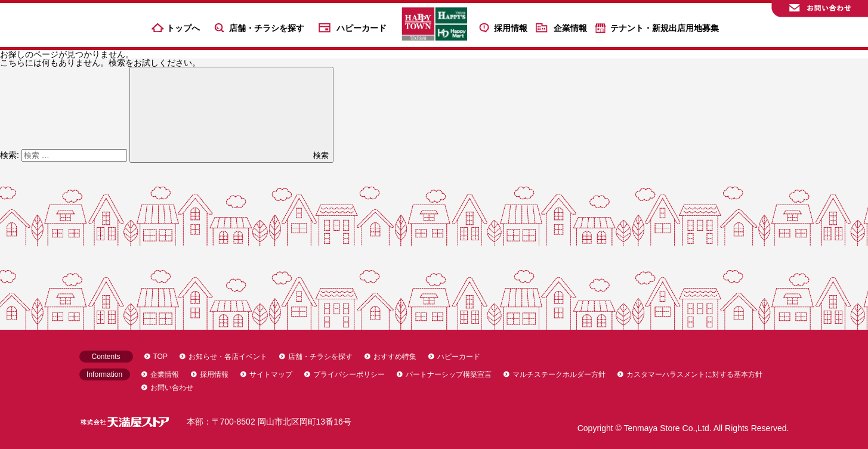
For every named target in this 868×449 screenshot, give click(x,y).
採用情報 (511, 28)
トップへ (183, 28)
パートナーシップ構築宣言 (449, 374)
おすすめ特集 (395, 357)
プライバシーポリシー (349, 374)
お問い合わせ (172, 388)
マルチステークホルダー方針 (559, 374)
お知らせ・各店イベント (228, 357)
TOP (160, 357)
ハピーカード (362, 28)
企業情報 (570, 28)
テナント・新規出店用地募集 (665, 28)
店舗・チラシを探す (267, 28)
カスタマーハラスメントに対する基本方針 (694, 374)
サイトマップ (271, 374)
